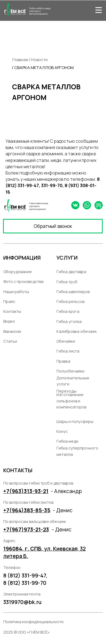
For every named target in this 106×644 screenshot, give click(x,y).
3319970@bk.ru (22, 602)
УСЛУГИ (67, 258)
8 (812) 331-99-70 (25, 583)
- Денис (62, 529)
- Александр (66, 491)
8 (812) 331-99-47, (25, 575)
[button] (53, 226)
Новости (39, 60)
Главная (20, 60)
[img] (99, 10)
